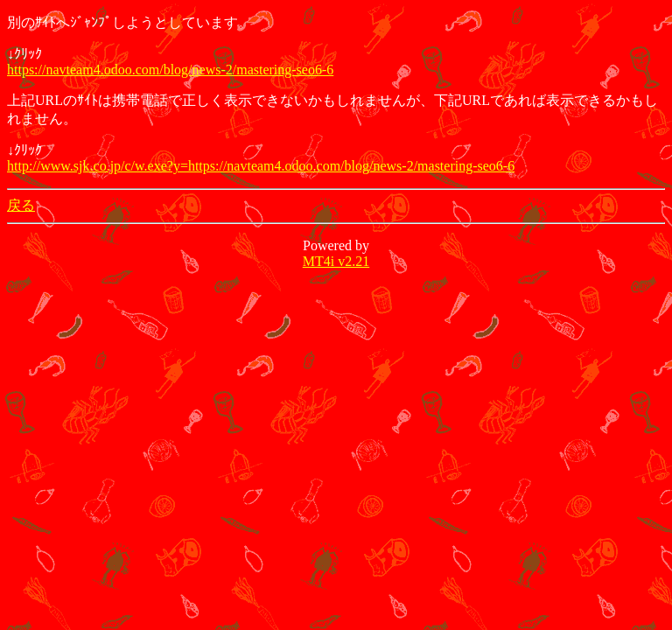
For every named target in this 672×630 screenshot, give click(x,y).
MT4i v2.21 (336, 261)
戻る (21, 205)
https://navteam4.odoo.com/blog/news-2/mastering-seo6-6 (170, 70)
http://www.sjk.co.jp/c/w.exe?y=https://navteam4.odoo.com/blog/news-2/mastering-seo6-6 (261, 166)
